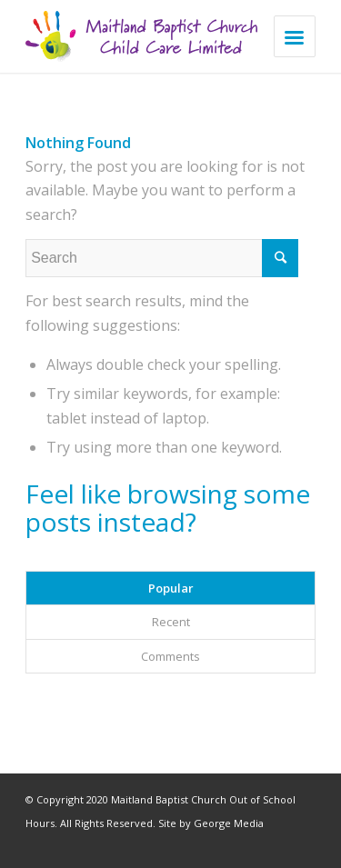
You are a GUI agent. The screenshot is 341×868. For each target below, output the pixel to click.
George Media (229, 823)
